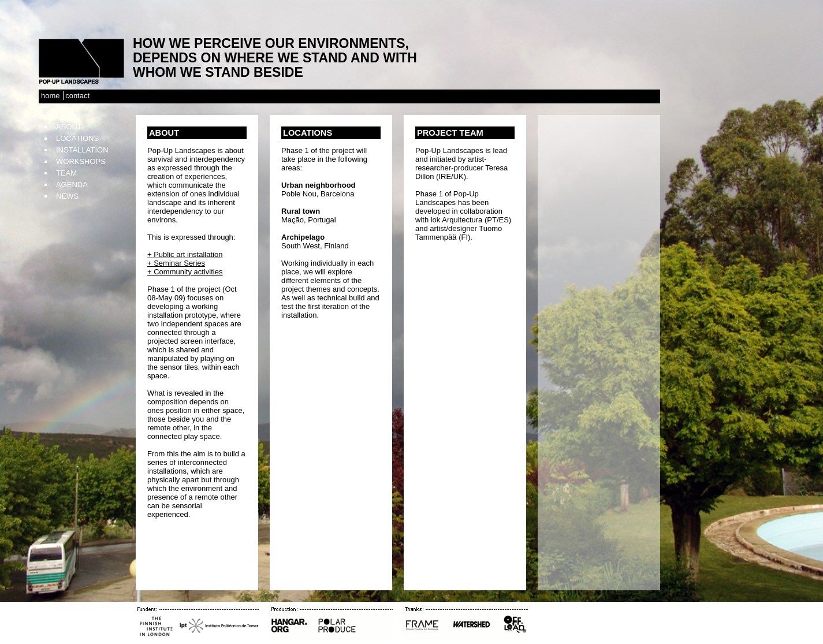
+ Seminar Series (176, 263)
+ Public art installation (185, 254)
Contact (77, 96)
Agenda (72, 185)
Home (51, 96)
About (69, 127)
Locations (77, 138)
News (67, 196)
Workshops (81, 161)
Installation (82, 150)
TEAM (66, 173)
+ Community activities (185, 272)
